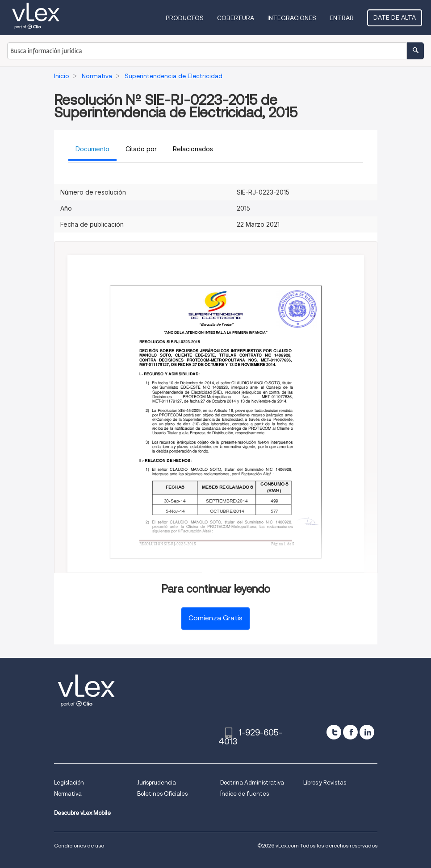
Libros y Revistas (325, 783)
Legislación (69, 783)
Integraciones (292, 18)
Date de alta (395, 17)
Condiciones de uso (79, 845)
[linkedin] (367, 732)
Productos (185, 18)
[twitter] (334, 732)
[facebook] (350, 732)
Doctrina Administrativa (252, 783)
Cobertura (236, 18)
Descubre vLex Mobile (82, 813)
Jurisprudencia (157, 783)
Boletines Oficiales (162, 794)
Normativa (68, 794)
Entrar (342, 18)
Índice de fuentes (245, 794)
